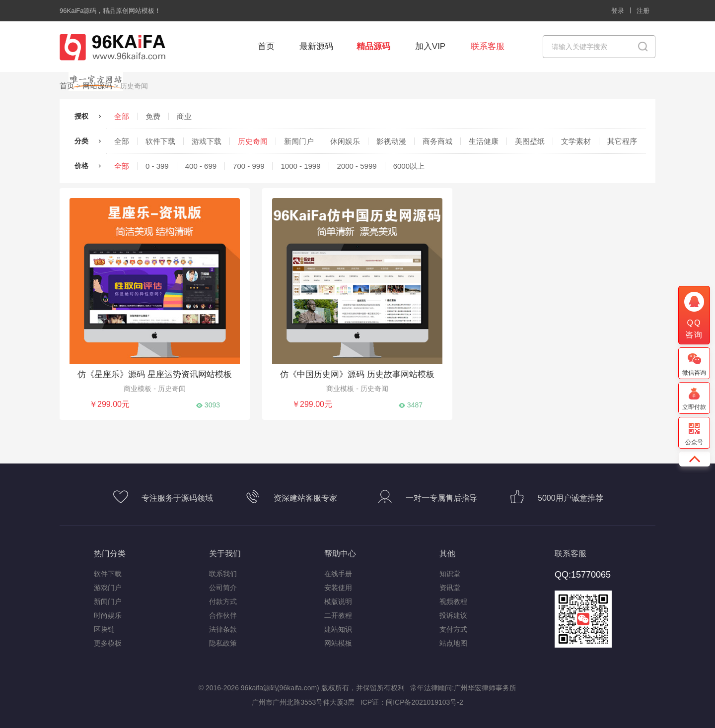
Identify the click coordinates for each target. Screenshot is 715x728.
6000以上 (409, 165)
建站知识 (338, 628)
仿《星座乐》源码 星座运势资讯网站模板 (154, 373)
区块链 (104, 628)
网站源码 (95, 85)
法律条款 (223, 628)
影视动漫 (391, 140)
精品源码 (373, 46)
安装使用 (338, 587)
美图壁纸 (530, 140)
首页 (266, 46)
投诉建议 (453, 614)
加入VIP (430, 46)
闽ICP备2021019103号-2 (425, 701)
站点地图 (453, 642)
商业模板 (139, 388)
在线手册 (338, 573)
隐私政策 (223, 642)
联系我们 (223, 573)
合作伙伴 (223, 614)
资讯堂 (450, 587)
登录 (618, 11)
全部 (122, 115)
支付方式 (453, 628)
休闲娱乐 (345, 140)
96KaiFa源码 (78, 11)
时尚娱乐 (108, 614)
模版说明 (338, 600)
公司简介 (223, 587)
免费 (153, 115)
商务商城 (437, 140)
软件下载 (160, 140)
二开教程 (338, 614)
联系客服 (488, 46)
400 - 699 (201, 165)
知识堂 (450, 573)
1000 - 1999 (300, 165)
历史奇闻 (253, 140)
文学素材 (576, 140)
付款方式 (223, 600)
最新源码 (316, 46)
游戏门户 (108, 587)
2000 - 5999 (357, 165)
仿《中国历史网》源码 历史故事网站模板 (357, 373)
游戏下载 (207, 140)
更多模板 (108, 642)
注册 (643, 11)
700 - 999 (249, 165)
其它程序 (622, 140)
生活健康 (484, 140)
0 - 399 (157, 165)
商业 (184, 115)
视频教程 (453, 600)
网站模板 (338, 642)
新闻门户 (299, 140)
